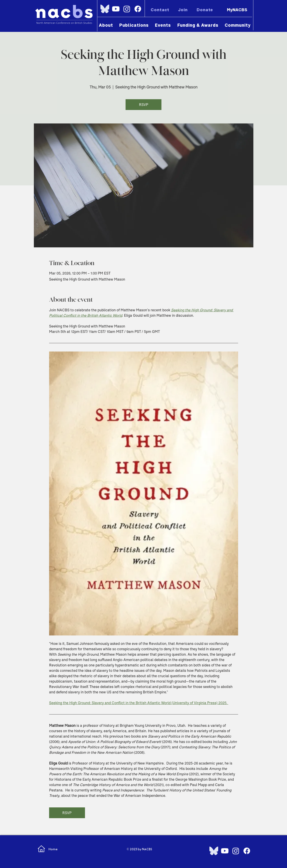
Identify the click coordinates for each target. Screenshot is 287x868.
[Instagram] (127, 9)
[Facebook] (138, 9)
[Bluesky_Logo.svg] (105, 9)
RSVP (144, 105)
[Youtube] (116, 9)
